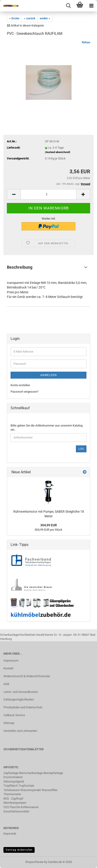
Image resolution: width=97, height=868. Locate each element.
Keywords (10, 834)
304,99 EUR (49, 525)
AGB (6, 684)
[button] (14, 194)
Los (81, 449)
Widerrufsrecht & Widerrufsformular (27, 676)
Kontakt (8, 668)
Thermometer (12, 794)
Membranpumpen (15, 803)
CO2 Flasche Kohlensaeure (21, 807)
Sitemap (9, 723)
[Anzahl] (48, 194)
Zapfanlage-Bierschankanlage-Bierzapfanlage (33, 773)
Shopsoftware (34, 862)
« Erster (14, 18)
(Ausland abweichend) (58, 152)
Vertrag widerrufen (19, 850)
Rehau (86, 42)
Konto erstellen (20, 385)
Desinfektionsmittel (16, 811)
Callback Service (14, 715)
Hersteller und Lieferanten (20, 731)
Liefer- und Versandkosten (21, 692)
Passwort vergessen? (25, 392)
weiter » (45, 18)
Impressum (11, 661)
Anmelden (49, 375)
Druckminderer (13, 777)
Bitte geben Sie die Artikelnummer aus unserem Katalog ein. (47, 428)
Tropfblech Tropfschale (19, 786)
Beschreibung (20, 267)
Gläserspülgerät (14, 781)
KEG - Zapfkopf (13, 799)
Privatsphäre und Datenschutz (23, 707)
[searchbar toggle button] (68, 6)
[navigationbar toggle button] (91, 6)
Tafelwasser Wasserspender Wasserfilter (30, 790)
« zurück (30, 18)
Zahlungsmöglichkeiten (19, 699)
